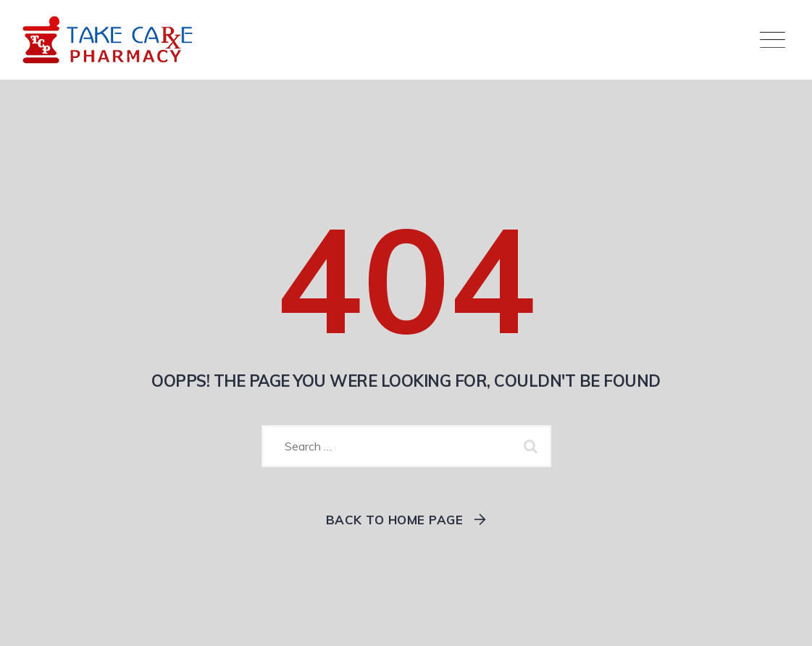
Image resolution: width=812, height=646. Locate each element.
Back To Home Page (395, 520)
